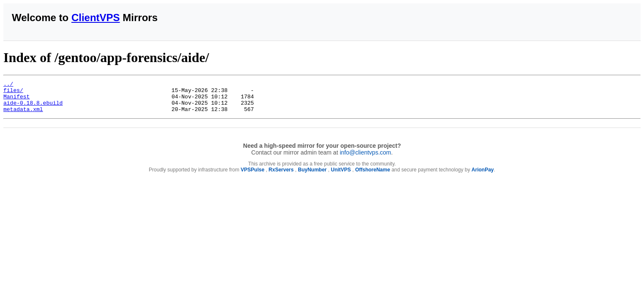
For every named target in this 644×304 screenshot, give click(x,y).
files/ (13, 92)
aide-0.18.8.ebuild (33, 108)
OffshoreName (372, 176)
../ (8, 85)
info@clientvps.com (366, 159)
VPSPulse (253, 176)
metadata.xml (23, 115)
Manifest (16, 100)
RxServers (281, 176)
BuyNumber (312, 176)
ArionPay (483, 176)
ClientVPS (96, 18)
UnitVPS (341, 176)
